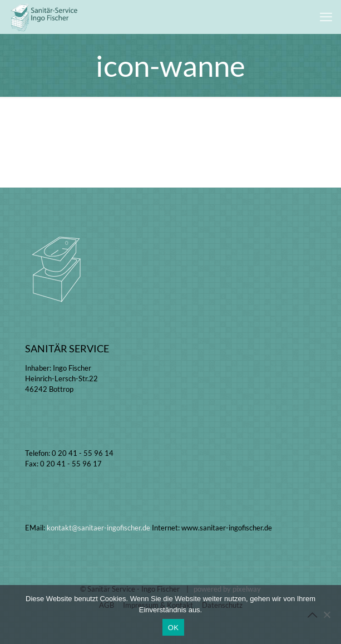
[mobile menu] (326, 17)
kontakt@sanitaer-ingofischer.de (98, 528)
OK (173, 628)
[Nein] (327, 614)
